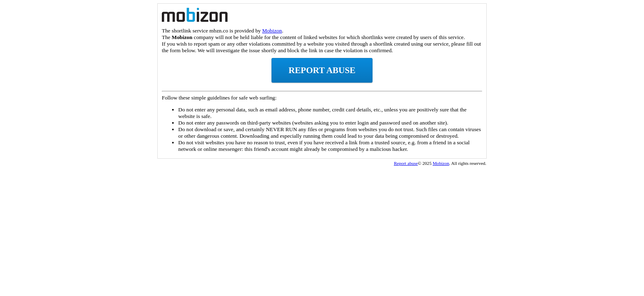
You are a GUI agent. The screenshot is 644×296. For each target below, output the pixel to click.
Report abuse (322, 70)
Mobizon (272, 31)
